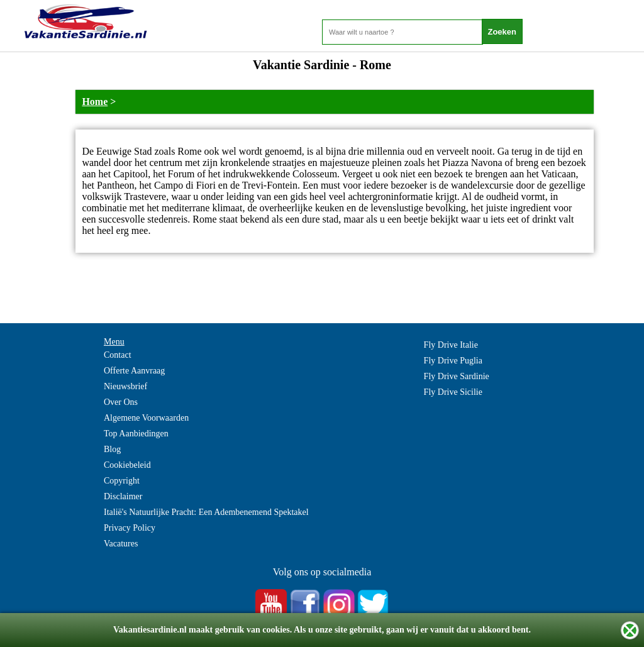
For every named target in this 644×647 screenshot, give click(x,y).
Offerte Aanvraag (134, 371)
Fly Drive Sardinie (457, 376)
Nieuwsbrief (125, 386)
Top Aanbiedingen (136, 434)
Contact (118, 355)
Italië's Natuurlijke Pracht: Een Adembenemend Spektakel (206, 512)
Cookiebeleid (127, 465)
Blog (112, 449)
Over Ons (121, 402)
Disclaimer (123, 496)
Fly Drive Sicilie (453, 392)
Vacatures (121, 544)
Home (95, 102)
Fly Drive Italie (451, 345)
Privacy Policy (130, 528)
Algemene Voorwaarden (146, 418)
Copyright (122, 481)
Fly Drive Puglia (453, 361)
